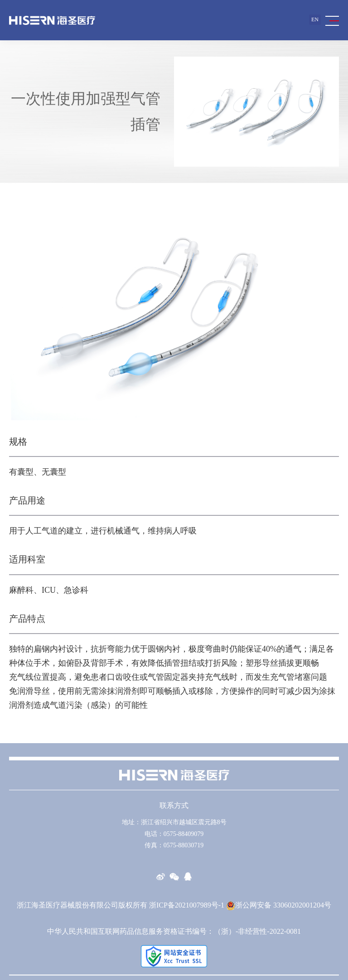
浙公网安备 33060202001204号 (279, 905)
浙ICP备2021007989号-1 (187, 905)
